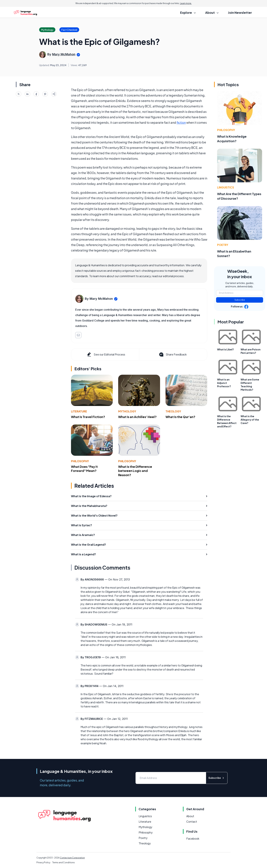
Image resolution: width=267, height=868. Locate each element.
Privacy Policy (43, 862)
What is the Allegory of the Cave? (250, 420)
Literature (79, 411)
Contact (192, 822)
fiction (181, 122)
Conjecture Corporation (72, 858)
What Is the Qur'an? (180, 417)
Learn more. (186, 3)
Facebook (193, 839)
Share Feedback (173, 354)
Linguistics (226, 187)
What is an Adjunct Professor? (224, 383)
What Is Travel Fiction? (88, 417)
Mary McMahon (64, 54)
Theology (173, 411)
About (190, 816)
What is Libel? (225, 349)
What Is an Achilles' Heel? (137, 417)
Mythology (127, 411)
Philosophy (80, 461)
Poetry (223, 245)
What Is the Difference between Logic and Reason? (135, 471)
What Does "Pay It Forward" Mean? (84, 469)
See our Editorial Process (106, 354)
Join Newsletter (240, 12)
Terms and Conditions (64, 862)
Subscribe (240, 300)
